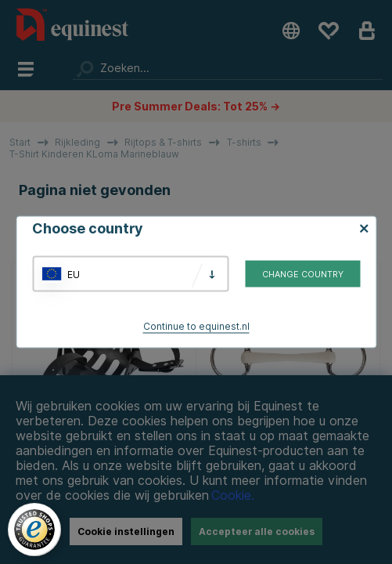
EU (74, 274)
